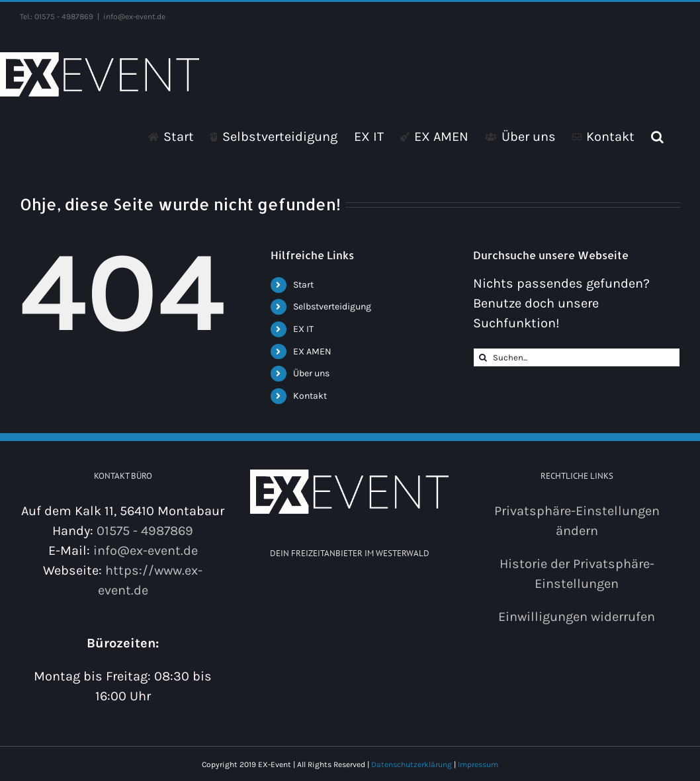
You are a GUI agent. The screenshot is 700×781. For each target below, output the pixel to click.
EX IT (303, 329)
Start (303, 285)
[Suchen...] (577, 357)
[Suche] (483, 357)
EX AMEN (312, 351)
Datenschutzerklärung (412, 764)
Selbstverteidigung (332, 307)
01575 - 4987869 (145, 531)
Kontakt (310, 396)
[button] (657, 136)
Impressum (478, 764)
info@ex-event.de (134, 17)
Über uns (311, 373)
